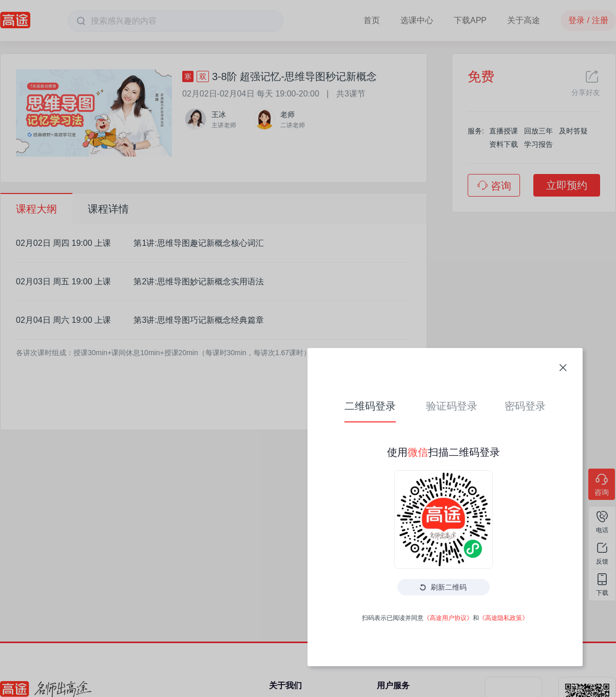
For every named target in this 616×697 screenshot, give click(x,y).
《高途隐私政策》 (408, 459)
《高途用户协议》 (352, 459)
